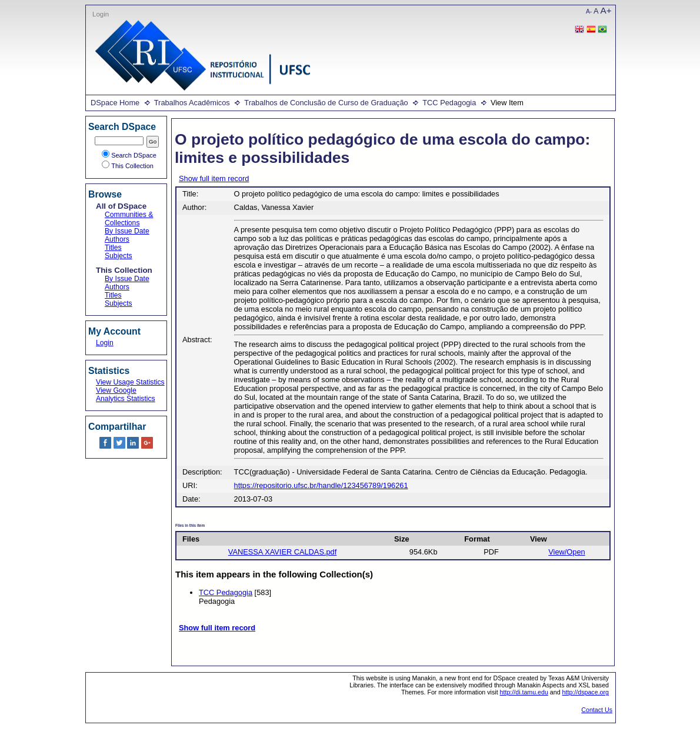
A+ (606, 10)
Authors (117, 239)
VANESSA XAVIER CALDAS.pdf (282, 552)
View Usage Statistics (130, 382)
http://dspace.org (586, 692)
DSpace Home (115, 103)
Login (101, 14)
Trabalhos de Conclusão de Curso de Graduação (326, 103)
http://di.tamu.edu (524, 692)
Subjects (119, 256)
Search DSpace (129, 155)
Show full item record (214, 178)
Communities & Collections (129, 219)
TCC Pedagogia (449, 103)
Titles (113, 248)
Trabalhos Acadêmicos (192, 103)
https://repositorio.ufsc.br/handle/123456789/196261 (321, 485)
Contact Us (597, 710)
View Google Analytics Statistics (126, 395)
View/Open (566, 552)
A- (589, 11)
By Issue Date (127, 231)
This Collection (128, 166)
